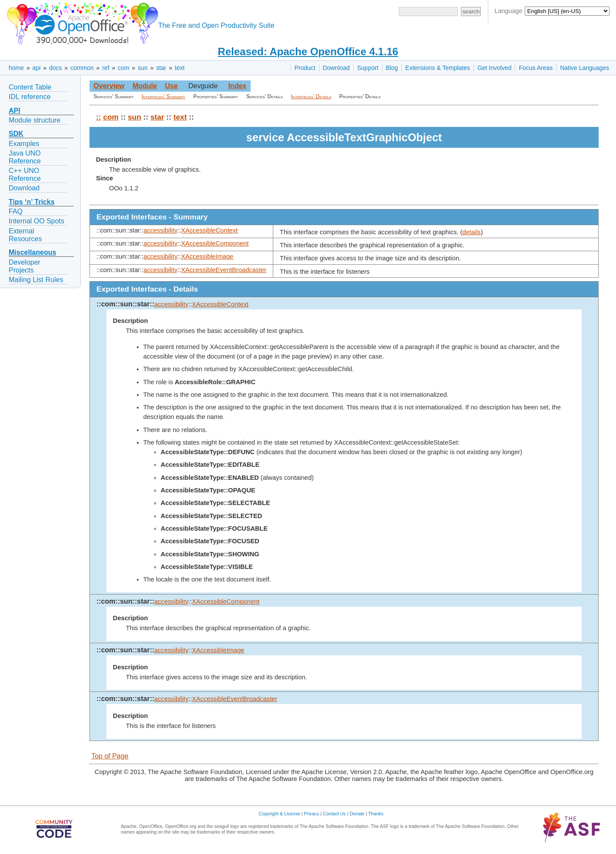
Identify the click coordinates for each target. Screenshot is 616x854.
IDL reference (30, 97)
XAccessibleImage (207, 256)
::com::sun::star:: (125, 304)
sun (143, 68)
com (123, 68)
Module (145, 86)
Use (171, 86)
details (471, 232)
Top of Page (110, 756)
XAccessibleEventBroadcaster (224, 270)
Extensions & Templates (438, 68)
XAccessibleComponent (215, 243)
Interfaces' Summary (163, 96)
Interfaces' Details (311, 96)
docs (56, 68)
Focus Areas (536, 68)
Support (368, 68)
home (16, 68)
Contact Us (334, 814)
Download (336, 68)
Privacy (312, 814)
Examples (24, 144)
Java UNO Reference (25, 157)
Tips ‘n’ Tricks (32, 202)
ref (106, 68)
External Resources (25, 235)
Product (305, 68)
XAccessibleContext (209, 230)
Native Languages (585, 68)
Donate (357, 814)
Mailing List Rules (36, 280)
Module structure (35, 120)
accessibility (160, 230)
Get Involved (495, 68)
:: (99, 117)
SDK (16, 134)
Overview (109, 86)
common (82, 68)
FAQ (16, 211)
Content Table (30, 87)
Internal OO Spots (36, 221)
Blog (392, 68)
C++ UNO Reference (25, 174)
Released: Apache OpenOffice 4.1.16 (308, 52)
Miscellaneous (32, 252)
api (37, 68)
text (180, 68)
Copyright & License (280, 814)
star (161, 68)
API (15, 111)
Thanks (376, 814)
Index (237, 86)
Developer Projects (25, 266)
